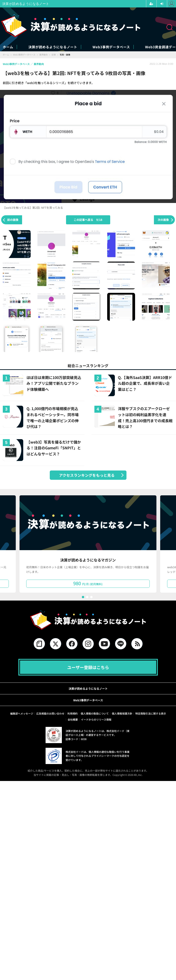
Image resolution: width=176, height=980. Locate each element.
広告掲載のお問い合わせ (50, 714)
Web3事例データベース (138, 47)
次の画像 (163, 220)
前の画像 (13, 220)
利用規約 (73, 714)
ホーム (9, 47)
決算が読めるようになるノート (66, 47)
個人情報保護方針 (122, 714)
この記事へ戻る (88, 220)
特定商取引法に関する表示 (151, 714)
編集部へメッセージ (22, 714)
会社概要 (73, 720)
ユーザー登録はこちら (88, 668)
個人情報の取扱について (95, 714)
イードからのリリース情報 (96, 720)
